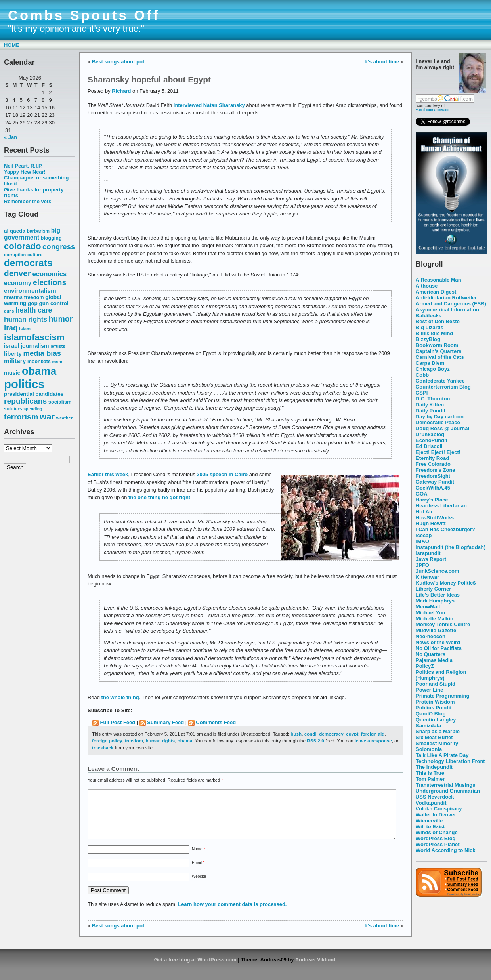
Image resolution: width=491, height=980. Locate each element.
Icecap (424, 535)
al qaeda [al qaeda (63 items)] (15, 231)
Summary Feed (165, 722)
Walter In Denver (436, 815)
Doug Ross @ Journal (442, 428)
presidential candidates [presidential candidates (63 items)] (34, 394)
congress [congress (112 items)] (59, 247)
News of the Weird (438, 642)
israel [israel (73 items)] (12, 346)
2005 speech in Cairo (222, 474)
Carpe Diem (430, 363)
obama (185, 741)
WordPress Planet (438, 844)
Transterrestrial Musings (445, 785)
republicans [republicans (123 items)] (25, 401)
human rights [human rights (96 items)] (26, 319)
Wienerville (429, 821)
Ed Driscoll (429, 446)
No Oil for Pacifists (439, 648)
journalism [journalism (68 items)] (35, 346)
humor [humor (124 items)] (61, 319)
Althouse (427, 286)
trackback (103, 748)
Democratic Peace (438, 422)
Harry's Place (432, 500)
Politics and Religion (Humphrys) (441, 675)
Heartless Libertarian (441, 506)
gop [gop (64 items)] (33, 303)
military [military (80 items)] (15, 361)
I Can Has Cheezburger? (445, 529)
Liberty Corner (433, 589)
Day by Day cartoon (440, 417)
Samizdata (428, 725)
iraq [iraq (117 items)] (11, 328)
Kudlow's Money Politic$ (446, 583)
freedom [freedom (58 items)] (34, 297)
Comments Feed (216, 722)
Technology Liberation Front (450, 761)
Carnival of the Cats (440, 357)
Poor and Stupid (436, 684)
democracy (331, 734)
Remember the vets (28, 201)
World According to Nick (445, 850)
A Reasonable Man (438, 280)
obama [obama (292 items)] (39, 371)
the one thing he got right (159, 497)
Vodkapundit (431, 803)
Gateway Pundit (435, 482)
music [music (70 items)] (12, 373)
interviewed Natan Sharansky (209, 105)
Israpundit (428, 553)
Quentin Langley (436, 720)
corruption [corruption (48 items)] (15, 255)
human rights (160, 741)
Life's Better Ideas (438, 595)
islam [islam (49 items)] (25, 329)
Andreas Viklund (315, 969)
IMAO (422, 541)
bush (296, 734)
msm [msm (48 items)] (57, 362)
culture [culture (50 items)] (35, 255)
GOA (422, 494)
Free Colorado (433, 464)
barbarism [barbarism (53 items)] (38, 231)
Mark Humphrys (435, 601)
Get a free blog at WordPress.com (195, 969)
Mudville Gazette (436, 630)
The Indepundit (434, 767)
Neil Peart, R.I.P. (23, 166)
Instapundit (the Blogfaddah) (451, 547)
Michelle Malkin (435, 619)
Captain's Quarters (438, 351)
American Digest (436, 292)
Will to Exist (430, 827)
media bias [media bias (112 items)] (42, 353)
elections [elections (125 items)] (50, 282)
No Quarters (431, 654)
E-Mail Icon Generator (433, 110)
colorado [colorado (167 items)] (23, 246)
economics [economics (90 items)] (50, 274)
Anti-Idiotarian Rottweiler (446, 298)
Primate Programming (442, 696)
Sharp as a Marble (438, 731)
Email (198, 872)
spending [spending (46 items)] (33, 409)
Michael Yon (430, 613)
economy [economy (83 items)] (18, 283)
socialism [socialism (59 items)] (60, 402)
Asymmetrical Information (447, 310)
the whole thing (120, 697)
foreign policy (107, 741)
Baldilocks (429, 316)
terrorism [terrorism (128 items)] (21, 417)
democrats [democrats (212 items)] (28, 263)
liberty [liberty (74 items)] (13, 354)
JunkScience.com (437, 571)
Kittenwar (427, 577)
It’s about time (382, 62)
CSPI (422, 393)
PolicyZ (425, 666)
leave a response (373, 741)
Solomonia (429, 749)
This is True (430, 773)
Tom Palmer (430, 779)
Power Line (429, 690)
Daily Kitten (430, 405)
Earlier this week (108, 474)
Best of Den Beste (438, 321)
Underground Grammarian (448, 791)
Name (198, 859)
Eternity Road (432, 458)
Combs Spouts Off (84, 15)
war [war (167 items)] (47, 417)
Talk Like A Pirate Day (442, 755)
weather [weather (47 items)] (64, 418)
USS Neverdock (435, 797)
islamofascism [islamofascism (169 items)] (34, 337)
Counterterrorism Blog (443, 387)
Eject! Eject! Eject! (438, 452)
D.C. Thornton (433, 399)
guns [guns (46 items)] (9, 311)
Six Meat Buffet (434, 737)
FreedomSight (433, 476)
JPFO (422, 565)
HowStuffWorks (435, 518)
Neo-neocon (431, 636)
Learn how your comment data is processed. (232, 914)
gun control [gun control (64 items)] (53, 303)
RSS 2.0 (315, 741)
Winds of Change (437, 832)
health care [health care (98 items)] (34, 310)
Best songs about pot (118, 62)
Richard (121, 91)
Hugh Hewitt (431, 523)
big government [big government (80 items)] (32, 234)
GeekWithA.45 (433, 488)
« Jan (11, 137)
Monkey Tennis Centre (443, 624)
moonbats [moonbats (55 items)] (39, 362)
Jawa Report (431, 559)
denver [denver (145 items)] (17, 273)
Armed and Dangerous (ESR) (451, 304)
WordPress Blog (436, 838)
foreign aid (373, 734)
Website (199, 886)
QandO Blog (431, 714)
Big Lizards (430, 327)
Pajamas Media (434, 660)
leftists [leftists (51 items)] (58, 346)
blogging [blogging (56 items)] (51, 238)
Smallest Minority (437, 743)
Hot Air (424, 512)
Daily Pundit (431, 411)
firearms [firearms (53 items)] (13, 297)
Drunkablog (430, 434)
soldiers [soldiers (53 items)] (13, 409)
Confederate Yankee (440, 381)
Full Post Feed (118, 722)
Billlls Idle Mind (434, 333)
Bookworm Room (437, 345)
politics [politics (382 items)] (24, 384)
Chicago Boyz (433, 369)
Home (12, 45)
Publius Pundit (434, 708)
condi (310, 734)
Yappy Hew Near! (25, 172)
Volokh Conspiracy (439, 809)
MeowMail (428, 607)
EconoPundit (432, 440)
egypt (352, 734)
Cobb (422, 375)
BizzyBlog (428, 339)
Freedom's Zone (436, 470)
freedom (134, 741)
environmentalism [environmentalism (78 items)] (30, 291)
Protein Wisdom (435, 702)
